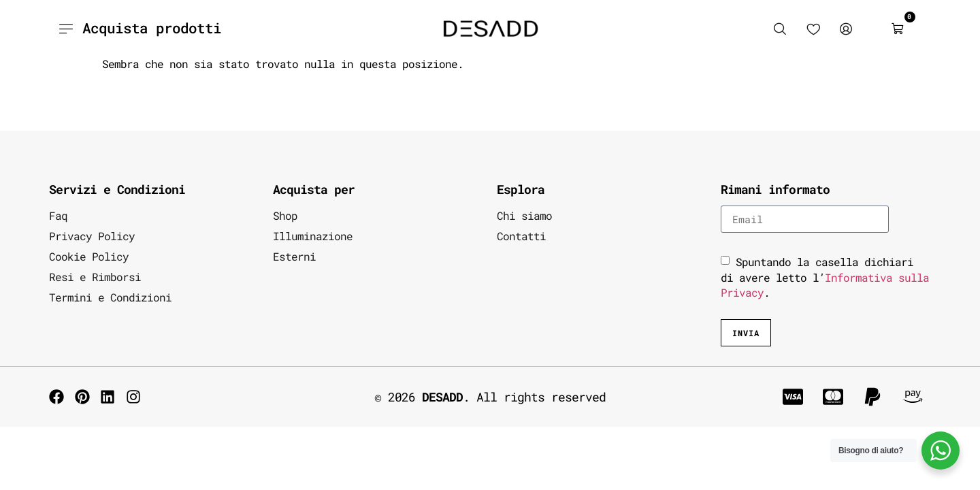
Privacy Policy (92, 236)
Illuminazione (313, 236)
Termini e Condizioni (110, 297)
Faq (58, 215)
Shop (285, 215)
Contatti (521, 236)
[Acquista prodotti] (65, 29)
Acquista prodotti (152, 28)
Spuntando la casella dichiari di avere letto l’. (825, 277)
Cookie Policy (89, 256)
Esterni (294, 256)
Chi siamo (524, 215)
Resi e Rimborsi (95, 277)
